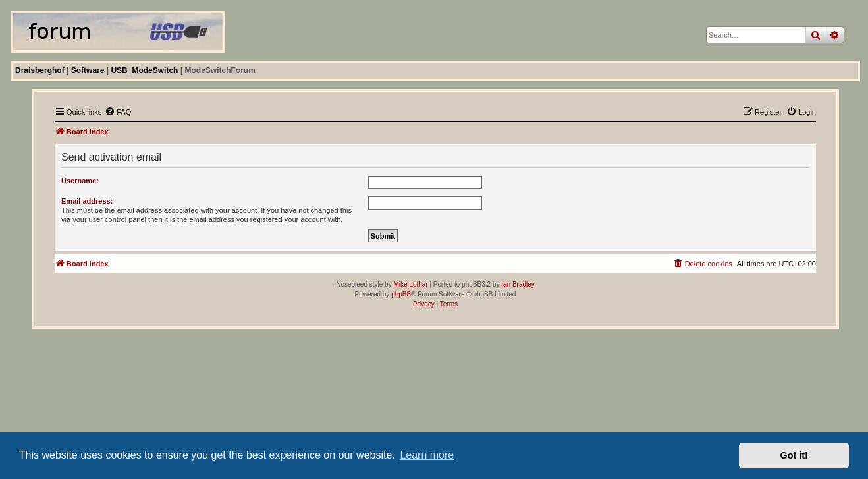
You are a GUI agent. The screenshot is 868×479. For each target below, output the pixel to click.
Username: (80, 181)
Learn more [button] (427, 455)
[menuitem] (118, 112)
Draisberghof (40, 70)
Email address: (87, 201)
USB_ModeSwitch (144, 70)
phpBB (401, 294)
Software (88, 70)
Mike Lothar (410, 284)
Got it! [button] (794, 455)
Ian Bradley (518, 284)
